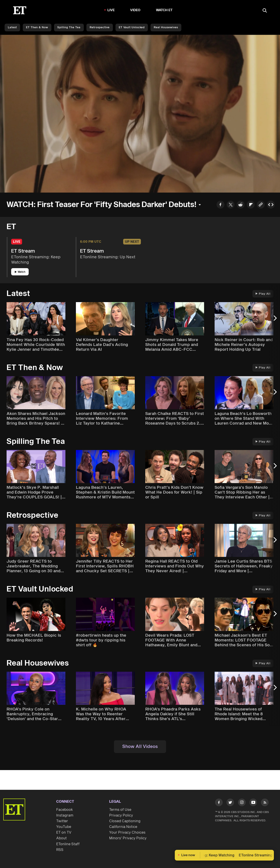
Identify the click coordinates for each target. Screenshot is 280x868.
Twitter (62, 821)
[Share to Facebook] (220, 205)
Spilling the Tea (69, 27)
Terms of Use (120, 810)
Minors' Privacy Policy (128, 838)
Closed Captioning (125, 821)
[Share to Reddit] (241, 205)
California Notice (123, 827)
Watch (20, 272)
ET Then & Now (37, 27)
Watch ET (164, 10)
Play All (263, 294)
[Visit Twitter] (230, 803)
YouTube (64, 827)
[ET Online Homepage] (20, 10)
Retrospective (100, 27)
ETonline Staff (68, 844)
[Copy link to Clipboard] (261, 205)
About (61, 838)
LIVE (111, 10)
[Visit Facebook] (219, 803)
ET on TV (64, 833)
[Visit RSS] (265, 803)
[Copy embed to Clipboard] (271, 205)
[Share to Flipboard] (251, 205)
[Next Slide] (275, 320)
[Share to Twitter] (231, 205)
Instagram (65, 815)
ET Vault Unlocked (132, 27)
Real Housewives (166, 27)
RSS (60, 850)
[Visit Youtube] (253, 803)
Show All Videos (140, 747)
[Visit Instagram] (242, 803)
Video (135, 10)
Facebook (65, 810)
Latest (12, 27)
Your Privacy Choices (127, 833)
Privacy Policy (121, 815)
